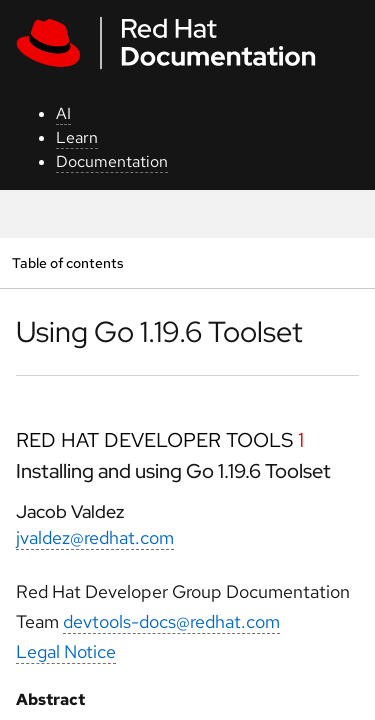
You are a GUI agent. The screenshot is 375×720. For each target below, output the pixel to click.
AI (63, 113)
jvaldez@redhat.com (95, 537)
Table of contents (67, 262)
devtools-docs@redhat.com (171, 621)
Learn (77, 137)
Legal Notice (66, 651)
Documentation (112, 161)
